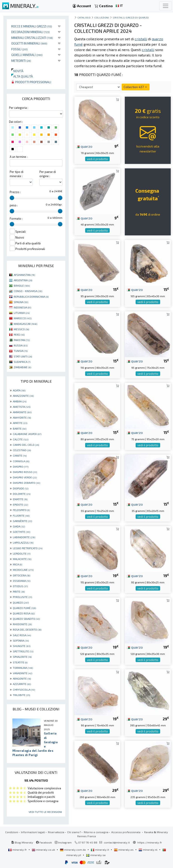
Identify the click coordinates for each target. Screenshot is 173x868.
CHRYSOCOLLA (24, 689)
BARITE (20, 428)
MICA (17, 564)
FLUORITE (21, 515)
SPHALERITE (22, 657)
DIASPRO (21, 466)
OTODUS (20, 586)
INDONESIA (22, 307)
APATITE (20, 423)
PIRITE (19, 591)
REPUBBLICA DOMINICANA (31, 297)
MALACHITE (22, 559)
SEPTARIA (21, 640)
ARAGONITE (22, 678)
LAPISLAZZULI (23, 542)
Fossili (19, 49)
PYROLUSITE (22, 597)
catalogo (84, 17)
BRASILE (22, 286)
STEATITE (20, 662)
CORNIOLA (21, 461)
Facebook (44, 842)
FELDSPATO (21, 510)
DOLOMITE (22, 494)
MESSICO (21, 329)
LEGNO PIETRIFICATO (28, 548)
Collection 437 (136, 87)
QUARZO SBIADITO (26, 619)
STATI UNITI (23, 356)
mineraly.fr (18, 850)
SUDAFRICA (22, 362)
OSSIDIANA (22, 581)
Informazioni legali (33, 832)
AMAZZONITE (23, 396)
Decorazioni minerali (31, 32)
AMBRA (20, 401)
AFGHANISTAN (24, 275)
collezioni (102, 17)
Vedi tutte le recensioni (45, 812)
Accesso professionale (126, 832)
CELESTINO (22, 450)
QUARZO (21, 602)
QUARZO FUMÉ (24, 608)
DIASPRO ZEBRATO (26, 483)
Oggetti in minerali (29, 43)
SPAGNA (21, 302)
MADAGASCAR (25, 324)
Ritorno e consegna (96, 832)
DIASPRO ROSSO (25, 472)
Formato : (16, 219)
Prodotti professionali (31, 82)
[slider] (12, 198)
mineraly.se (96, 855)
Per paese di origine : (48, 174)
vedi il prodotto (97, 159)
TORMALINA (23, 668)
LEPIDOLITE (22, 553)
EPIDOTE (20, 504)
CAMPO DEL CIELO (26, 445)
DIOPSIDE (21, 488)
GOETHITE (22, 532)
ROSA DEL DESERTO (27, 629)
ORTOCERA (22, 575)
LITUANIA (22, 313)
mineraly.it (100, 850)
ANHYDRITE (22, 417)
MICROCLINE (23, 570)
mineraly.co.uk (44, 850)
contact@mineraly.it (117, 842)
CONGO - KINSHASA (28, 291)
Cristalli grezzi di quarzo (131, 17)
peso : (14, 205)
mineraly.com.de (73, 850)
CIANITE (20, 455)
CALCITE (21, 439)
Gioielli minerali (27, 55)
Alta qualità (22, 76)
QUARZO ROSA (24, 613)
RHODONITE (22, 624)
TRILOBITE (21, 695)
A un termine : (19, 157)
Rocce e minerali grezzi (32, 26)
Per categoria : (19, 108)
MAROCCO (23, 318)
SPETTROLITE (23, 651)
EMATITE (20, 499)
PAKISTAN (22, 340)
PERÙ (19, 335)
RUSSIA (21, 345)
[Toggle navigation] (166, 6)
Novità (17, 71)
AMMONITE (22, 412)
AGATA (19, 390)
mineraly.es (124, 850)
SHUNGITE (22, 646)
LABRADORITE (24, 537)
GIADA (19, 526)
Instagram (63, 842)
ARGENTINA (23, 280)
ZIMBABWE (22, 367)
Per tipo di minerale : (17, 174)
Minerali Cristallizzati (32, 38)
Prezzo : (15, 192)
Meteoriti (21, 61)
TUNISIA (21, 351)
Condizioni (12, 832)
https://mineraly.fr (150, 842)
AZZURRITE (22, 684)
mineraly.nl (148, 850)
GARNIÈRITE (22, 521)
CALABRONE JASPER (27, 434)
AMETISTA (22, 407)
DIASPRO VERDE (25, 477)
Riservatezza (56, 832)
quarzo (84, 146)
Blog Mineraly (22, 842)
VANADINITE (23, 673)
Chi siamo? (74, 832)
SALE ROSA (22, 635)
